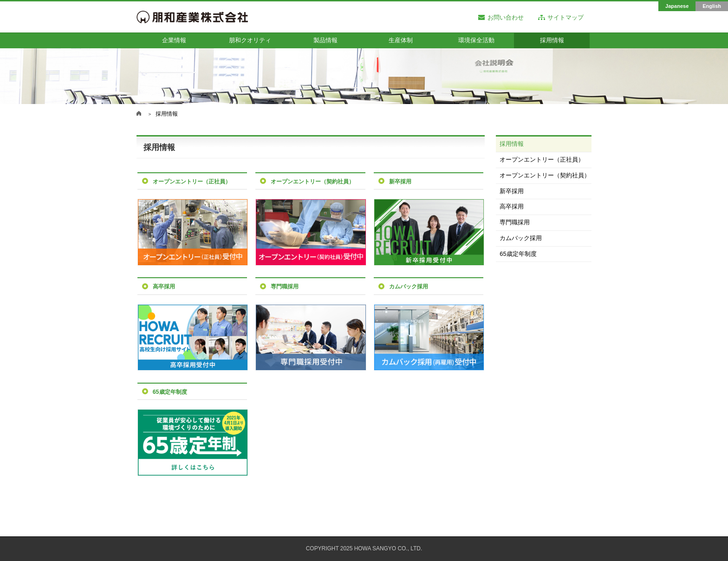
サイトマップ (565, 18)
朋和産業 (139, 113)
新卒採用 (512, 191)
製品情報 (325, 40)
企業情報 (174, 40)
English (712, 6)
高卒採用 (512, 206)
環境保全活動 (476, 40)
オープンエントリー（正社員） (542, 160)
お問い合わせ (506, 18)
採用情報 (552, 40)
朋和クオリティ (250, 40)
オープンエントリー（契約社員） (545, 175)
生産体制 (401, 40)
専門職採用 (515, 222)
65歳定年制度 (518, 254)
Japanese (677, 6)
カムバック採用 (521, 238)
